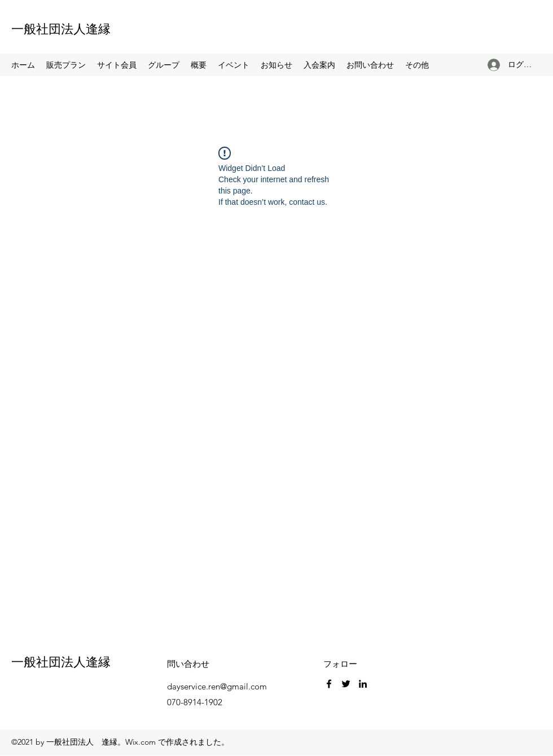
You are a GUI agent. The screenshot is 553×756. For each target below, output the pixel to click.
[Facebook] (329, 684)
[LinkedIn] (363, 684)
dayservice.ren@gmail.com (217, 686)
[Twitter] (346, 684)
